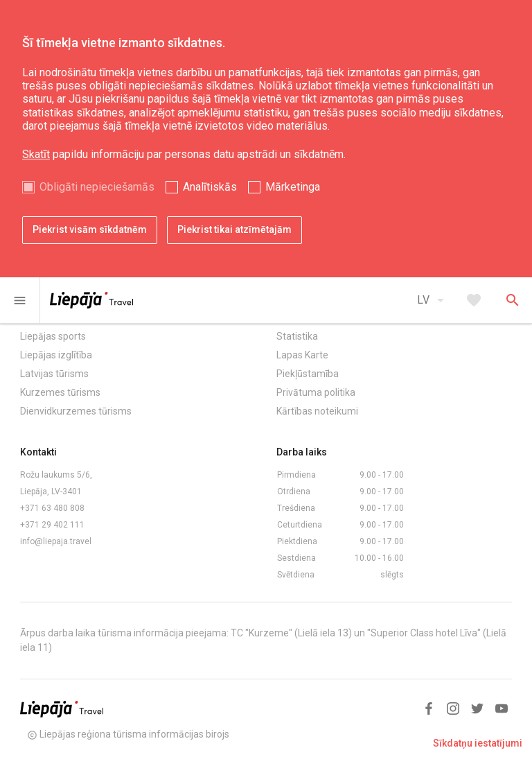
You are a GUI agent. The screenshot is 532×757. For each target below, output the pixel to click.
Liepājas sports (53, 336)
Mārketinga (293, 187)
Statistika (297, 336)
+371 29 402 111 (52, 525)
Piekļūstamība (308, 374)
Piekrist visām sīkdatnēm (90, 229)
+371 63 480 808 (52, 508)
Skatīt (36, 154)
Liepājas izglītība (56, 355)
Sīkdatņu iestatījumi (478, 743)
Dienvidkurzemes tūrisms (76, 411)
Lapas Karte (302, 355)
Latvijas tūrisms (54, 374)
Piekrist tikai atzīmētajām (234, 229)
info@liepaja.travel (56, 541)
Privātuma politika (316, 392)
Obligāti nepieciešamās (97, 187)
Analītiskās (210, 187)
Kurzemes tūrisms (60, 392)
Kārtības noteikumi (317, 411)
